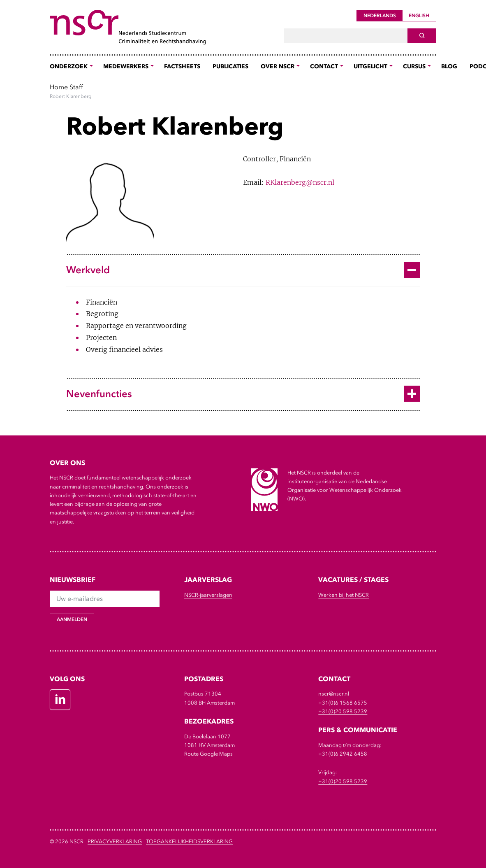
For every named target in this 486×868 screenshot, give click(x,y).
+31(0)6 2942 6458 (343, 754)
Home (59, 87)
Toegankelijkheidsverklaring (189, 841)
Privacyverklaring (115, 841)
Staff (76, 87)
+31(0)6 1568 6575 (343, 703)
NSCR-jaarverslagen (208, 595)
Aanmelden (72, 619)
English (419, 16)
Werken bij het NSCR (344, 595)
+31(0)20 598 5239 (343, 711)
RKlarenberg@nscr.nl (300, 182)
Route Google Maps (208, 754)
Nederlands (380, 16)
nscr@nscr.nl (334, 694)
